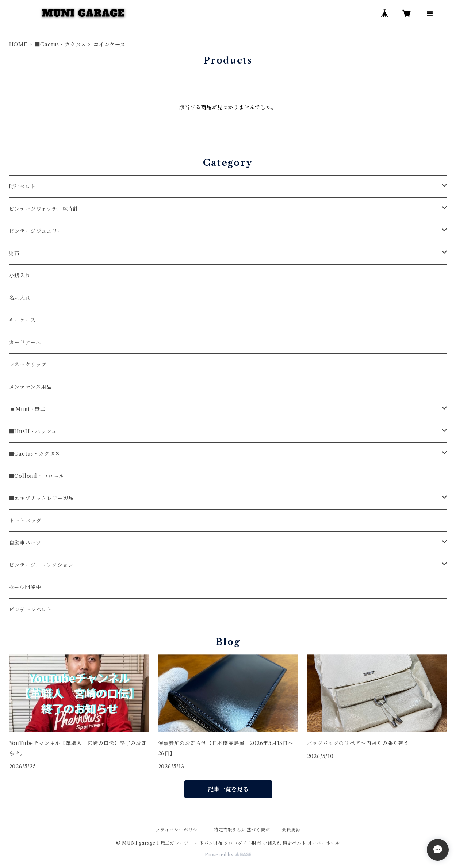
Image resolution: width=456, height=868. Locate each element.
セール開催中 (25, 587)
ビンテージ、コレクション (41, 565)
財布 (15, 253)
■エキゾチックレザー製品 (42, 498)
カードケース (25, 342)
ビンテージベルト (31, 610)
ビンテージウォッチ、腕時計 (44, 209)
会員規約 (291, 830)
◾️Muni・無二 (27, 409)
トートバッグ (25, 521)
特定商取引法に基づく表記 (242, 830)
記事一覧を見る (228, 789)
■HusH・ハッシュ (33, 431)
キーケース (22, 320)
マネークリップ (28, 365)
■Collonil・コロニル (37, 476)
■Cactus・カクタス (61, 45)
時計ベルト (23, 187)
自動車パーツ (25, 543)
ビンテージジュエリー (36, 231)
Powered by (228, 855)
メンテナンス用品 (30, 387)
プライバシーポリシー (179, 830)
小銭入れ (20, 276)
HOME (18, 45)
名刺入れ (20, 298)
